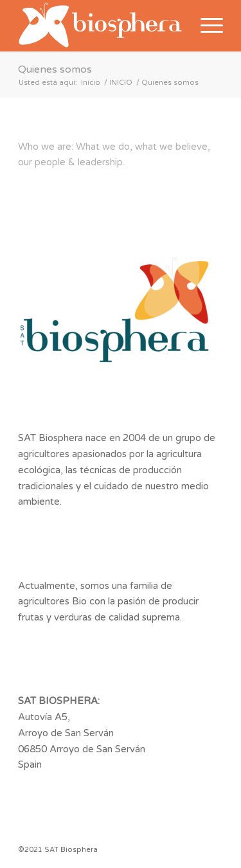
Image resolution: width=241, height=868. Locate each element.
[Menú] (205, 26)
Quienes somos (55, 69)
